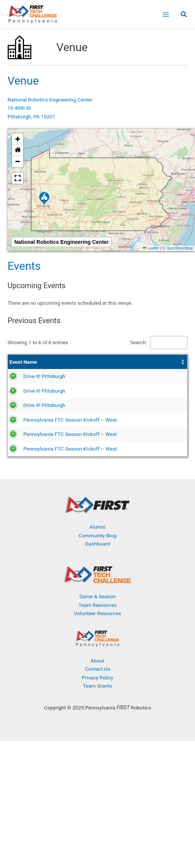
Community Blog (98, 595)
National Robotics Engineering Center (50, 100)
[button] (184, 15)
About (97, 720)
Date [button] (83, 366)
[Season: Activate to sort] (131, 366)
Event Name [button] (23, 366)
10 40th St (19, 108)
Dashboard (97, 603)
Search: (139, 342)
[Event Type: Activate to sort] (169, 366)
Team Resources (97, 664)
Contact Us (97, 728)
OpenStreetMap (180, 248)
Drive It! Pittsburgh (30, 389)
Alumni (98, 586)
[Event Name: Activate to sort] (42, 366)
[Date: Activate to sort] (94, 366)
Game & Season (97, 656)
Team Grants (97, 745)
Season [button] (121, 366)
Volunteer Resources (97, 673)
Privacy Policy (97, 737)
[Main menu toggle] (166, 14)
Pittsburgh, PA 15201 (31, 116)
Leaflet (151, 248)
